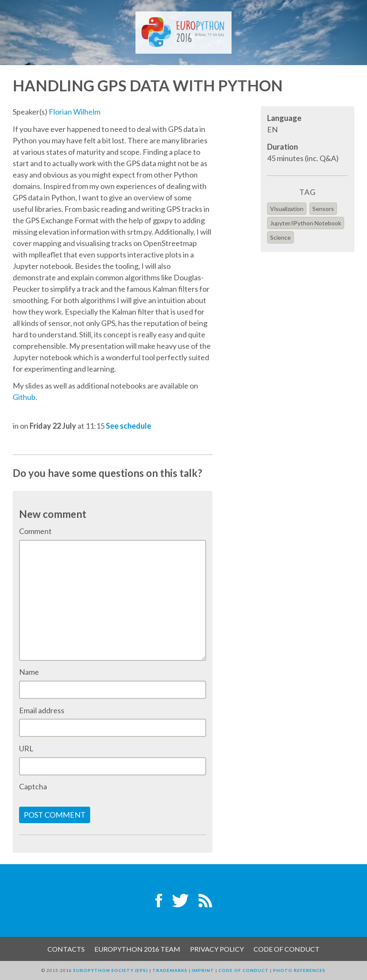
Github (24, 397)
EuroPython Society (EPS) (111, 970)
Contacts (66, 949)
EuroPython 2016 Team (137, 949)
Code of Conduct (287, 949)
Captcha (33, 786)
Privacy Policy (217, 949)
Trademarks (170, 970)
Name (29, 672)
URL (26, 748)
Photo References (299, 970)
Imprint (203, 970)
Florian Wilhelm (75, 112)
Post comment (55, 815)
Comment (35, 531)
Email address (42, 710)
